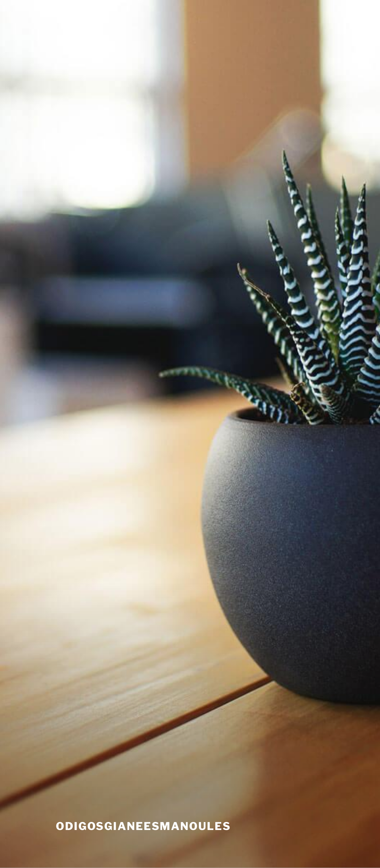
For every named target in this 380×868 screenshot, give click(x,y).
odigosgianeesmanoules (143, 826)
